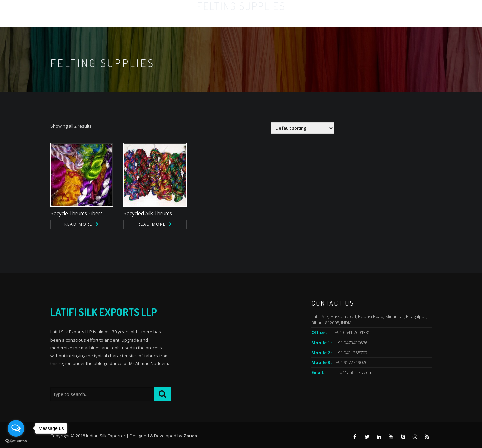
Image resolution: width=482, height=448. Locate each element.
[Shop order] (302, 128)
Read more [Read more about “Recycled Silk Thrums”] (152, 224)
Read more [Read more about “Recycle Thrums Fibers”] (78, 224)
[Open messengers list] (16, 428)
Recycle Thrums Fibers (76, 213)
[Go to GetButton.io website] (16, 441)
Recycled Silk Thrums (148, 213)
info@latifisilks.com (353, 372)
